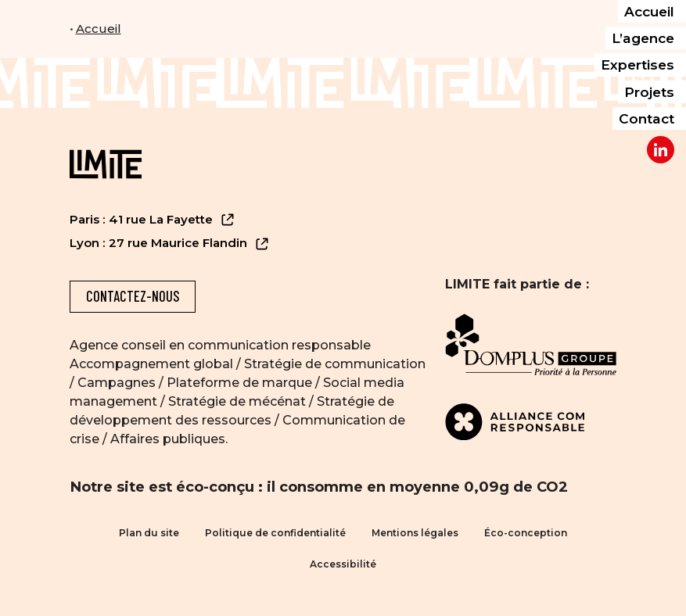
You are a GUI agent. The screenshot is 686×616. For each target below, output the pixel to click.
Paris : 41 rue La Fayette (153, 220)
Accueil (99, 29)
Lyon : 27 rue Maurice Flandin (170, 244)
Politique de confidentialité (275, 533)
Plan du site (149, 533)
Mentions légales (415, 533)
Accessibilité (343, 564)
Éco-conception (526, 533)
